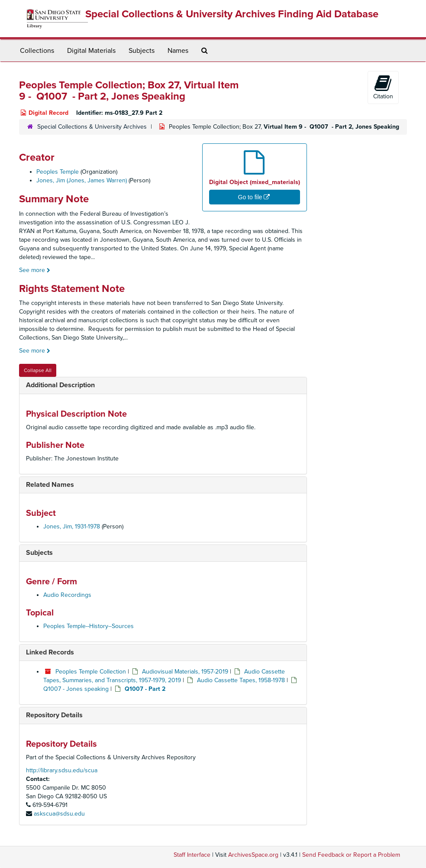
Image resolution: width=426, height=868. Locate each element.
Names (178, 51)
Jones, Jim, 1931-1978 (72, 526)
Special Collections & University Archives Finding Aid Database (232, 14)
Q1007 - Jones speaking (76, 689)
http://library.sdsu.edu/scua (62, 770)
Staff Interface (192, 855)
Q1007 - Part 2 (145, 689)
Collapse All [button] (38, 370)
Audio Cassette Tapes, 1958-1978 (241, 680)
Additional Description (60, 385)
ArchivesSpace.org (253, 855)
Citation (383, 87)
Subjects (142, 51)
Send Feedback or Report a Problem (351, 855)
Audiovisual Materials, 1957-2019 (185, 672)
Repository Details (54, 715)
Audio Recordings (67, 595)
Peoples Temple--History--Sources (89, 626)
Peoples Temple (58, 172)
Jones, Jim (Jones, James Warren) (82, 180)
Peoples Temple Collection (91, 672)
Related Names (50, 485)
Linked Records (50, 652)
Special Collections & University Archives (92, 127)
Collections (37, 51)
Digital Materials (91, 51)
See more (35, 270)
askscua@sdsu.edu (59, 814)
